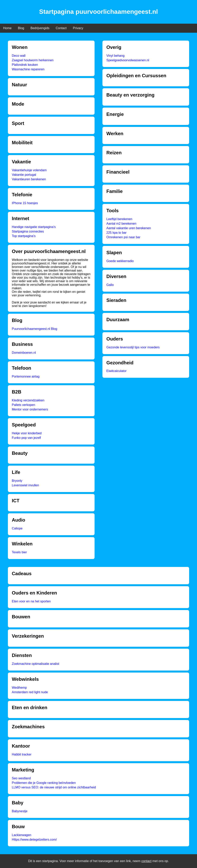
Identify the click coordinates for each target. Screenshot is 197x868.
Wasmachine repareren (28, 69)
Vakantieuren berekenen (29, 179)
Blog (21, 28)
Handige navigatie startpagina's (34, 227)
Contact (61, 28)
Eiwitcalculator (116, 371)
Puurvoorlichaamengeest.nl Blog (34, 329)
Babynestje (20, 811)
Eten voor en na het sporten (31, 601)
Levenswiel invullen (25, 485)
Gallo (110, 285)
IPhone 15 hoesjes (25, 203)
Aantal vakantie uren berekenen (129, 228)
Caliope (17, 528)
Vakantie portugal (24, 175)
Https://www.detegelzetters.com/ (34, 840)
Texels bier (19, 552)
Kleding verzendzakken (28, 400)
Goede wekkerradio (120, 261)
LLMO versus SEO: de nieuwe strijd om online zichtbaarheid (54, 787)
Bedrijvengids (40, 28)
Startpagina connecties (28, 231)
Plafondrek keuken (25, 65)
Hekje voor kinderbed (27, 433)
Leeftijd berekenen (119, 219)
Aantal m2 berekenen (121, 224)
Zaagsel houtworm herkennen (33, 60)
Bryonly (17, 481)
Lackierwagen (22, 835)
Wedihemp (19, 688)
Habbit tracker (22, 754)
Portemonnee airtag (26, 376)
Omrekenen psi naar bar (123, 237)
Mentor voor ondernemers (30, 409)
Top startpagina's (24, 236)
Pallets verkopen (23, 405)
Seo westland (21, 778)
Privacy (78, 28)
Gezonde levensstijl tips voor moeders (133, 347)
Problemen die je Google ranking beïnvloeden (44, 783)
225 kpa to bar (116, 233)
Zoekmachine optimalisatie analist (35, 664)
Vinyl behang (115, 56)
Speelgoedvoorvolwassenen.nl (128, 60)
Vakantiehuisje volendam (29, 170)
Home (7, 28)
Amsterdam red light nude (30, 692)
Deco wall (19, 56)
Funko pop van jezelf (26, 438)
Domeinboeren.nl (24, 353)
